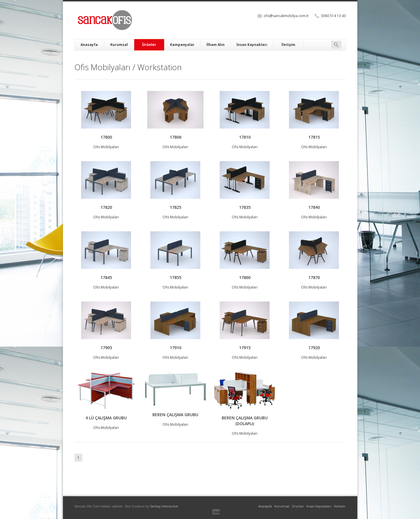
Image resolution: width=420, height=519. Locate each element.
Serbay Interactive (164, 506)
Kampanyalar (182, 45)
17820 (106, 207)
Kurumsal (119, 45)
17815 (314, 137)
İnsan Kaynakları (252, 45)
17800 (106, 137)
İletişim (288, 45)
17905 (106, 348)
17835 (245, 207)
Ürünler (149, 45)
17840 (314, 207)
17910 (176, 348)
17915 (245, 348)
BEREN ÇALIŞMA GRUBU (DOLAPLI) (245, 421)
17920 (314, 348)
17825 (176, 207)
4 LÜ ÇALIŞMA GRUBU (106, 418)
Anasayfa (89, 45)
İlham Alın (215, 45)
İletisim (340, 506)
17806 (176, 137)
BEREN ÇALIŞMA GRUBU (175, 415)
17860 (245, 277)
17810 (245, 137)
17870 (314, 277)
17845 (106, 277)
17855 (176, 277)
